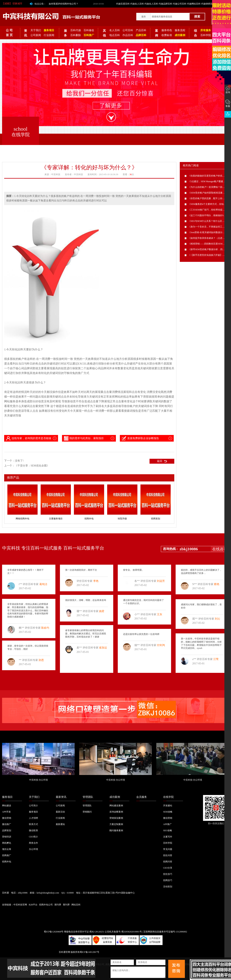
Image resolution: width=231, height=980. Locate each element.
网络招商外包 (22, 519)
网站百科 (76, 905)
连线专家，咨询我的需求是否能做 (28, 438)
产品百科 (141, 30)
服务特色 (167, 30)
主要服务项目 (56, 519)
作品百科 (128, 35)
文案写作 (168, 837)
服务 (144, 17)
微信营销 (7, 818)
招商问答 (168, 862)
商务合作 (33, 843)
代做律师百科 (208, 4)
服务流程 (180, 30)
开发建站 (168, 806)
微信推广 (7, 824)
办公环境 (33, 849)
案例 (157, 33)
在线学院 (168, 797)
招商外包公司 (46, 905)
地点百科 (115, 35)
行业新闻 (49, 35)
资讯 (26, 33)
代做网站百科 (194, 4)
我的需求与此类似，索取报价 (84, 438)
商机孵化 (7, 843)
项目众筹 (7, 849)
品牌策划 (7, 830)
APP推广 (167, 824)
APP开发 (6, 812)
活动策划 (168, 887)
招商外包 (89, 519)
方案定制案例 (116, 824)
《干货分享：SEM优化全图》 (32, 466)
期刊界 (58, 905)
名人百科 (115, 30)
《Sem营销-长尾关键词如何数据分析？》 (209, 232)
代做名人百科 (137, 4)
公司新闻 (36, 35)
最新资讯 (61, 797)
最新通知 (60, 824)
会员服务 (142, 797)
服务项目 (7, 797)
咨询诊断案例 (116, 812)
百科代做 (76, 30)
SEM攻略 (168, 812)
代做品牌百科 (165, 4)
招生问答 (168, 855)
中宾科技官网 (20, 905)
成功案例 (115, 797)
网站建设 (7, 806)
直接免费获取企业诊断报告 (140, 438)
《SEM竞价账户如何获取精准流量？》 (208, 193)
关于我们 (36, 30)
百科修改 (89, 30)
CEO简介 (33, 837)
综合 (195, 33)
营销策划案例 (116, 818)
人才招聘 (33, 818)
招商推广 (7, 855)
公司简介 (33, 806)
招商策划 (156, 519)
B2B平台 (33, 905)
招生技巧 (168, 874)
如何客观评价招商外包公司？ (64, 4)
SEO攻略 (168, 830)
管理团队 (88, 797)
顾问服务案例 (116, 830)
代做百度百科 (123, 4)
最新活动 (60, 812)
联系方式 (33, 824)
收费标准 (167, 35)
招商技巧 (168, 880)
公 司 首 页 (9, 33)
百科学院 (206, 35)
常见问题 (168, 849)
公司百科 (128, 30)
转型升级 (122, 519)
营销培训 (7, 837)
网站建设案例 (116, 806)
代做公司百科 (180, 4)
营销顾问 (87, 812)
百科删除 (76, 35)
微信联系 (33, 830)
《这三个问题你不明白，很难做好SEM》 (209, 215)
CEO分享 (168, 868)
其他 (104, 33)
